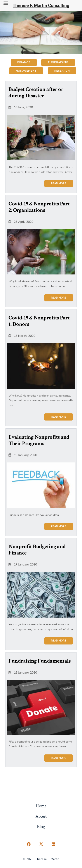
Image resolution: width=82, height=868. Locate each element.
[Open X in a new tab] (41, 844)
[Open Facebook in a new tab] (29, 844)
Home (41, 806)
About (41, 816)
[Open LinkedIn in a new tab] (53, 844)
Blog (41, 827)
